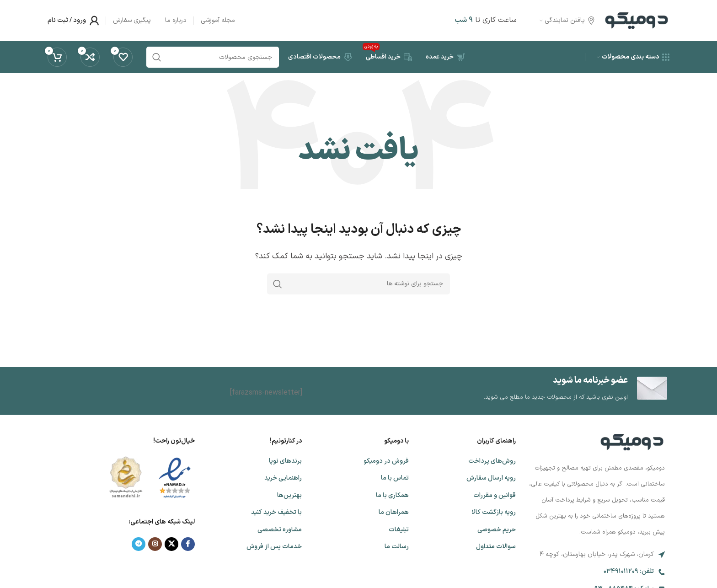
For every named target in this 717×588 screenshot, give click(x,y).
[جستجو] (358, 284)
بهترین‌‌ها (289, 495)
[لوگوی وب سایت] (637, 20)
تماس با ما (395, 478)
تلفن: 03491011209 (629, 571)
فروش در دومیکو (386, 461)
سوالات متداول (496, 547)
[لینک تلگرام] (139, 544)
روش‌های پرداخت (492, 461)
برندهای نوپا (285, 461)
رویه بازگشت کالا (494, 512)
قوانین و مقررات (495, 495)
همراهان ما (394, 512)
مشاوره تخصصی (280, 530)
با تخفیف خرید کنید (276, 512)
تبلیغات (399, 530)
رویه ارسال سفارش (491, 478)
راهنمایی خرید (283, 478)
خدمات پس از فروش (274, 547)
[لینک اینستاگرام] (155, 544)
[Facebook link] (188, 544)
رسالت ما (397, 547)
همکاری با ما (392, 495)
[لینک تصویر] (632, 442)
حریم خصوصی (497, 530)
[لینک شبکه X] (171, 544)
